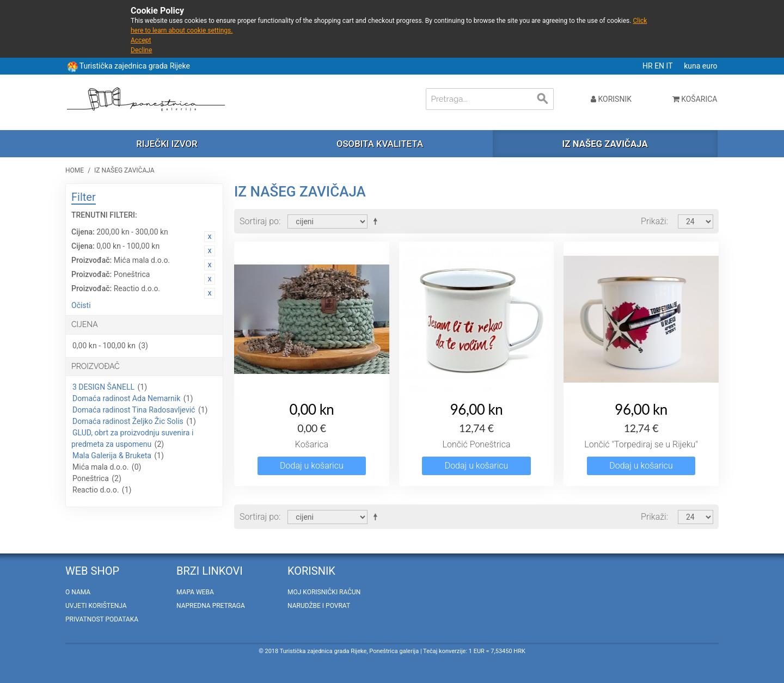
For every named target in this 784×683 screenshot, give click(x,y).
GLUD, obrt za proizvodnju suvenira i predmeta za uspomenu (132, 438)
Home (75, 170)
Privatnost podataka (102, 619)
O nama (78, 592)
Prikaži (654, 221)
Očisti (81, 305)
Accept (141, 40)
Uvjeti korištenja (96, 606)
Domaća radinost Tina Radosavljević (134, 410)
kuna (693, 66)
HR (648, 66)
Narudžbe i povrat (319, 606)
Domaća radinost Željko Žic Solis (128, 421)
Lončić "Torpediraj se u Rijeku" (641, 444)
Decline (141, 50)
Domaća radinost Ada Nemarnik (126, 398)
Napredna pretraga (211, 606)
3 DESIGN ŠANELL (103, 387)
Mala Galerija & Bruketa (112, 456)
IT (670, 66)
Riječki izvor (167, 144)
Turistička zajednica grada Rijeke (135, 66)
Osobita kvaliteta (380, 144)
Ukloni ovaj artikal (210, 237)
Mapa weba (195, 592)
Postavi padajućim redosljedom (377, 221)
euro (710, 66)
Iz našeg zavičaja (605, 144)
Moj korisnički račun (324, 592)
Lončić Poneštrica (476, 444)
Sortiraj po (259, 221)
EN (660, 66)
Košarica (312, 444)
